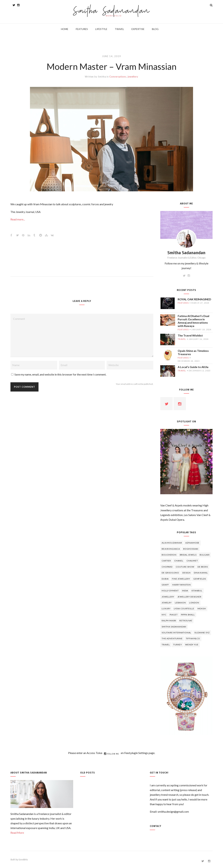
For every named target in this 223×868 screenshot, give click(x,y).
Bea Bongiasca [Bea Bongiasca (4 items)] (171, 549)
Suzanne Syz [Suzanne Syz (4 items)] (202, 633)
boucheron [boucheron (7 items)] (169, 555)
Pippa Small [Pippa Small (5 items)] (188, 615)
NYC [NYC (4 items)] (164, 615)
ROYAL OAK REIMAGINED (194, 299)
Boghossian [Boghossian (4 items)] (191, 549)
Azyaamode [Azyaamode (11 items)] (192, 543)
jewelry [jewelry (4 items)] (167, 603)
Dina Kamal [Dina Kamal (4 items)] (201, 573)
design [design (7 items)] (187, 573)
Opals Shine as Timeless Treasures (193, 352)
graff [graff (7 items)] (165, 585)
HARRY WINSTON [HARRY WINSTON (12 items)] (182, 585)
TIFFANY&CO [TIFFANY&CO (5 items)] (193, 638)
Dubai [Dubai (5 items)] (165, 579)
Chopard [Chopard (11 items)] (167, 567)
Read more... (18, 219)
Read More (17, 833)
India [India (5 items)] (185, 591)
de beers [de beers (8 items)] (203, 567)
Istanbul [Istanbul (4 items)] (197, 591)
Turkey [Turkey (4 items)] (178, 645)
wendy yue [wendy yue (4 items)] (192, 645)
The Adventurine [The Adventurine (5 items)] (172, 638)
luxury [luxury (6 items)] (166, 609)
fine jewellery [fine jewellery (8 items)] (181, 579)
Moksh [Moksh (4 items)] (202, 609)
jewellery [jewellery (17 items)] (168, 597)
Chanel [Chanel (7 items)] (179, 561)
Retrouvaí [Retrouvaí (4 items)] (186, 621)
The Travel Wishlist (190, 335)
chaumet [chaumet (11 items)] (192, 561)
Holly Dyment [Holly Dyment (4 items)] (170, 591)
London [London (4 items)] (194, 603)
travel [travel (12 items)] (166, 645)
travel (182, 339)
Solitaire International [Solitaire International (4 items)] (176, 633)
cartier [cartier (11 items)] (166, 561)
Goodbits (23, 860)
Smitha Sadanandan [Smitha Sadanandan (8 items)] (174, 627)
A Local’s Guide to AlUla (193, 367)
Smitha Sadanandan (112, 11)
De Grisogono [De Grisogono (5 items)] (170, 573)
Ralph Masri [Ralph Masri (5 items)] (169, 621)
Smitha (102, 77)
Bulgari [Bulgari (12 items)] (205, 555)
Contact (156, 826)
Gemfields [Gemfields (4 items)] (200, 579)
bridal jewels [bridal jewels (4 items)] (188, 555)
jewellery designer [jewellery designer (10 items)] (189, 597)
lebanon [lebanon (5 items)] (180, 603)
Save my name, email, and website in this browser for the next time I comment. (60, 374)
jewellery (133, 77)
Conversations (118, 77)
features (183, 303)
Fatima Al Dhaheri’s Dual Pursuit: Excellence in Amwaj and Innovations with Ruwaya (193, 321)
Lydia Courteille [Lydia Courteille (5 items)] (184, 609)
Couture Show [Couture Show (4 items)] (185, 567)
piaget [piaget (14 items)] (174, 615)
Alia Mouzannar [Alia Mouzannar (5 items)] (172, 543)
